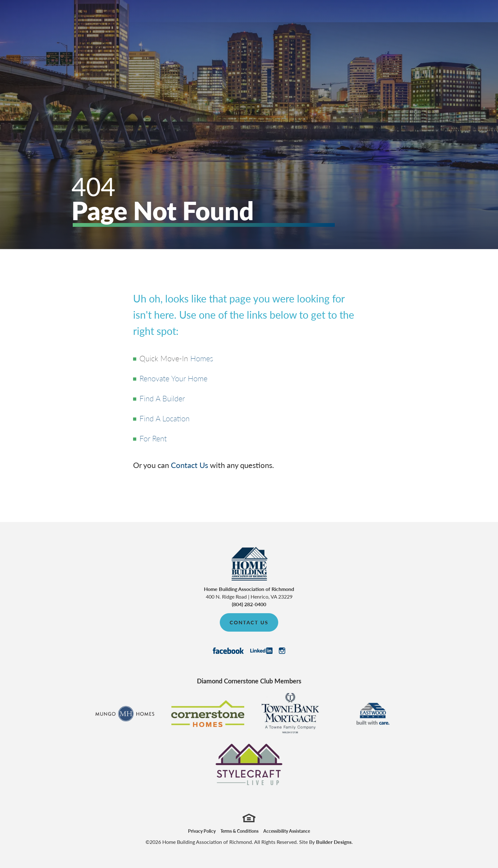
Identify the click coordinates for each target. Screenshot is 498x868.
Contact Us (189, 465)
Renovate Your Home (173, 378)
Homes (202, 358)
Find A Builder (162, 398)
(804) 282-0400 (249, 604)
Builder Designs (334, 842)
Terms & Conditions (239, 831)
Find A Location (165, 418)
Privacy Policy (202, 831)
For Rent (153, 438)
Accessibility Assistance (287, 831)
